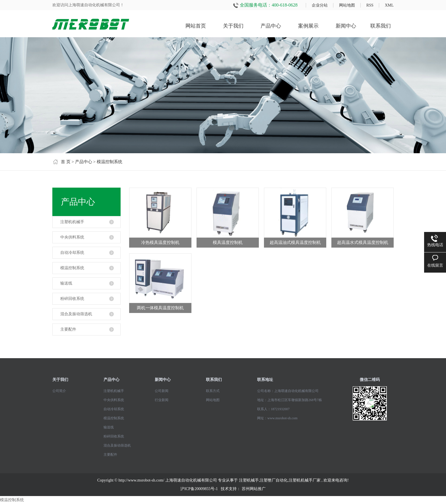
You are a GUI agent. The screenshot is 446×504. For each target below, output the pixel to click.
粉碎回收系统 (72, 299)
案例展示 (308, 26)
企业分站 (320, 5)
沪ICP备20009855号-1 (199, 489)
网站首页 (196, 26)
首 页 (66, 162)
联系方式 (213, 391)
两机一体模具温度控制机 (160, 308)
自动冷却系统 (72, 253)
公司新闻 (162, 391)
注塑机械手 (249, 480)
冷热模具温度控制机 (160, 242)
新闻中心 (346, 26)
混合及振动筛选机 (76, 314)
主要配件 (68, 329)
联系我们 (381, 26)
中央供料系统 (72, 237)
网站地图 (347, 5)
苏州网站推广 (254, 489)
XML (389, 5)
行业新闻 (162, 400)
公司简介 (59, 391)
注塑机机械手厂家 (305, 480)
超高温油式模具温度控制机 (295, 242)
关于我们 (233, 26)
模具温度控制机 (228, 242)
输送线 (66, 283)
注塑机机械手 (72, 222)
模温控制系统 (110, 162)
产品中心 (271, 26)
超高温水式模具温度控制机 (363, 242)
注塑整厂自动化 (274, 480)
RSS (370, 5)
